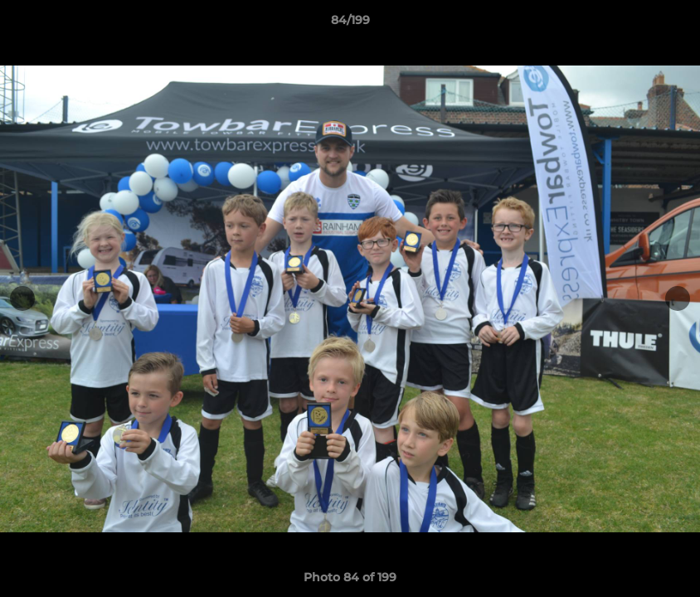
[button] (670, 24)
